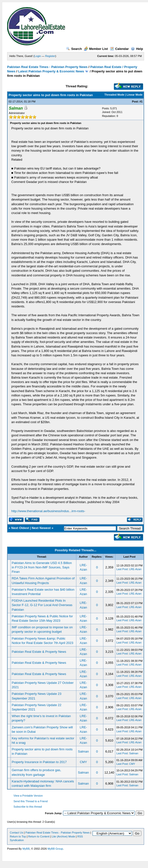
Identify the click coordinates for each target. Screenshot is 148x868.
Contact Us (16, 833)
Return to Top (18, 836)
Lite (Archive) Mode (63, 836)
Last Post (122, 569)
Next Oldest (20, 528)
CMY (83, 762)
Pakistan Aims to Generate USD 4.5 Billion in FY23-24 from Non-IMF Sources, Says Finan (42, 567)
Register (50, 56)
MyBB (26, 849)
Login (38, 56)
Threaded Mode (114, 95)
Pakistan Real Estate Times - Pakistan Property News (48, 67)
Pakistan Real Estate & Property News (39, 652)
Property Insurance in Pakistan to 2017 (39, 762)
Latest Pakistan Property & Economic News (51, 71)
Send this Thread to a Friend (31, 801)
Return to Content (39, 836)
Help (137, 49)
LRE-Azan (135, 569)
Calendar (119, 49)
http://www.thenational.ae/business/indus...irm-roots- (48, 511)
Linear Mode (135, 95)
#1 (141, 101)
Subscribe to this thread (28, 807)
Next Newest (41, 528)
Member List (96, 49)
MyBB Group (55, 849)
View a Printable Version (28, 796)
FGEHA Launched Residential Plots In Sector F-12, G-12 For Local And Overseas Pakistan (42, 605)
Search (74, 49)
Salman (83, 751)
